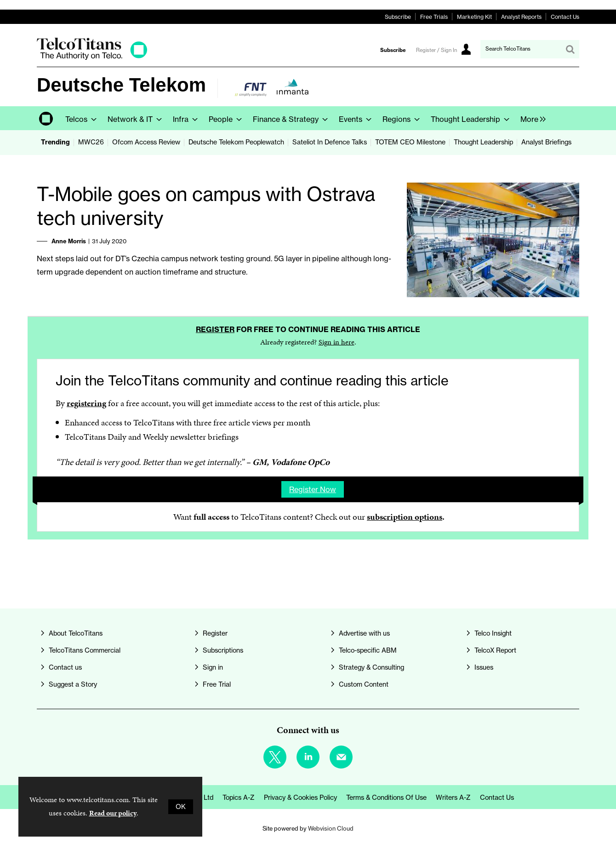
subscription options (405, 517)
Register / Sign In (436, 50)
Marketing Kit (474, 17)
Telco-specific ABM (368, 650)
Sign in (213, 667)
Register (215, 329)
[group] (531, 118)
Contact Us (565, 17)
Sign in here (337, 342)
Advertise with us (364, 633)
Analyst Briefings (546, 142)
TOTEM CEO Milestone (410, 142)
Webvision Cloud (331, 828)
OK (181, 807)
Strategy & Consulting (371, 667)
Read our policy (113, 813)
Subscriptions (223, 650)
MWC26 (91, 142)
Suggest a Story (73, 684)
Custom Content (364, 684)
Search (570, 49)
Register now (313, 489)
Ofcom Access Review (146, 142)
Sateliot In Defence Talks (330, 142)
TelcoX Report (495, 650)
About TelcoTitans (76, 633)
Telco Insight (493, 633)
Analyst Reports (521, 17)
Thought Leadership (483, 142)
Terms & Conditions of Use (386, 798)
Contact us (65, 667)
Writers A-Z (453, 798)
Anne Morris (69, 241)
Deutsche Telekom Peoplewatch (236, 142)
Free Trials (434, 17)
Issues (484, 667)
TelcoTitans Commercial (85, 650)
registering (86, 403)
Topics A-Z (239, 798)
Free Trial (217, 684)
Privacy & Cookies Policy (300, 798)
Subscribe (398, 17)
